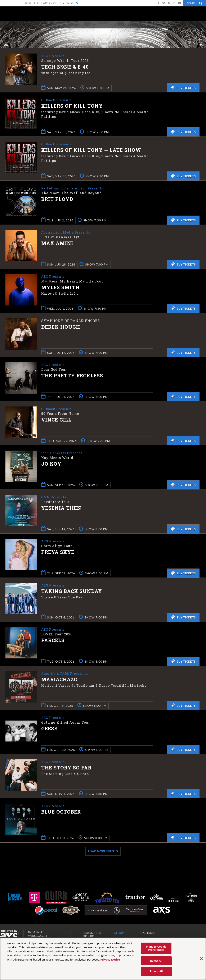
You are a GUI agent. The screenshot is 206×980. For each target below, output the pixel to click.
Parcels (53, 641)
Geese (49, 729)
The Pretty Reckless (72, 376)
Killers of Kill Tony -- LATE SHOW (91, 150)
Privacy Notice (110, 960)
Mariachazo (59, 680)
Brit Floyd (57, 199)
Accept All (156, 971)
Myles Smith (60, 288)
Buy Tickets (68, 3)
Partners (148, 933)
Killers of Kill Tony (72, 106)
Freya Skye (58, 552)
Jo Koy (51, 464)
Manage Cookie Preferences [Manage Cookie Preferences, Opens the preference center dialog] (156, 948)
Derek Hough (61, 327)
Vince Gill (56, 420)
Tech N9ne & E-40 (65, 67)
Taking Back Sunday (72, 592)
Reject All (156, 961)
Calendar (119, 933)
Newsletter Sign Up (92, 934)
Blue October (61, 812)
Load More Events (103, 851)
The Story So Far (66, 768)
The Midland (17, 15)
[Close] (201, 959)
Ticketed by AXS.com (111, 31)
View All (200, 30)
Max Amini (57, 244)
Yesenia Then (61, 508)
